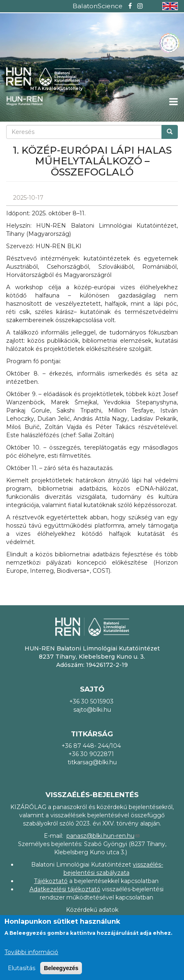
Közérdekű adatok (92, 910)
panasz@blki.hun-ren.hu (103, 836)
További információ (31, 952)
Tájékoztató (51, 881)
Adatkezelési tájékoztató (65, 889)
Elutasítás (22, 968)
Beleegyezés (61, 968)
